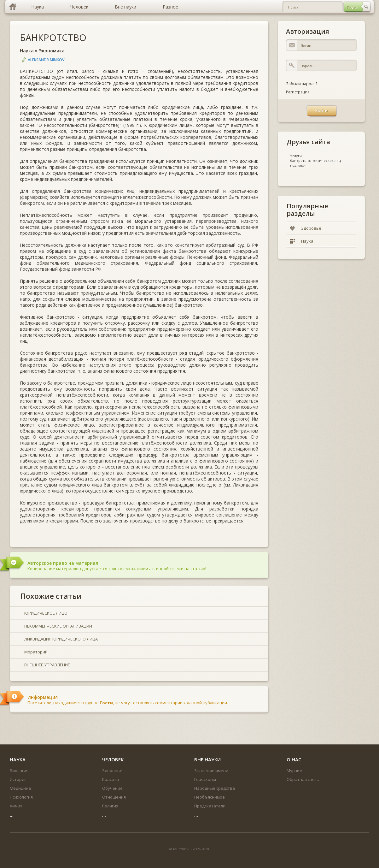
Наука (27, 51)
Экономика (52, 51)
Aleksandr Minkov (46, 60)
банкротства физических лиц (315, 160)
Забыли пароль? (302, 84)
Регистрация (298, 92)
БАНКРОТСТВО (53, 37)
